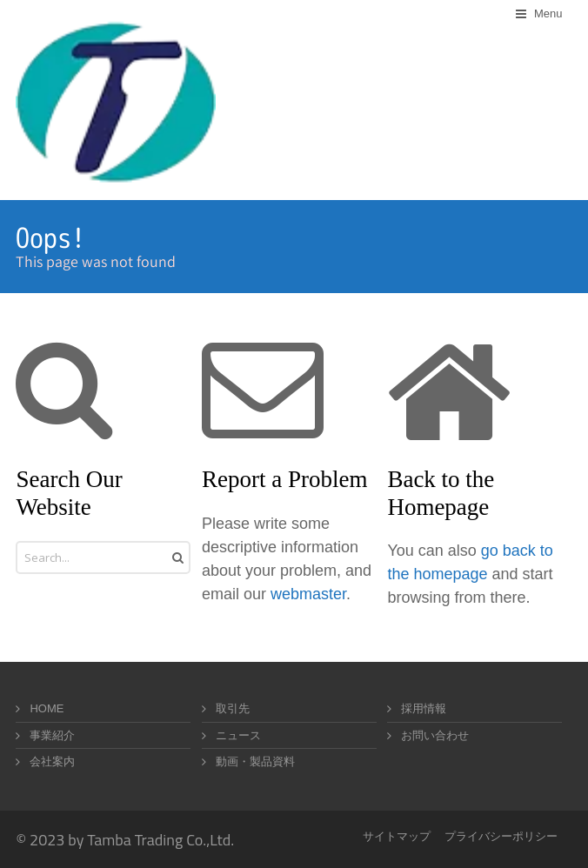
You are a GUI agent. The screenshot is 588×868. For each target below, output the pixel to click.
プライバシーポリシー (501, 836)
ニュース (238, 735)
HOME (47, 708)
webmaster (308, 594)
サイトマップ (397, 836)
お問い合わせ (435, 735)
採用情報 (424, 708)
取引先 (233, 708)
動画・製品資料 (255, 761)
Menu (548, 13)
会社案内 (52, 761)
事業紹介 (52, 735)
